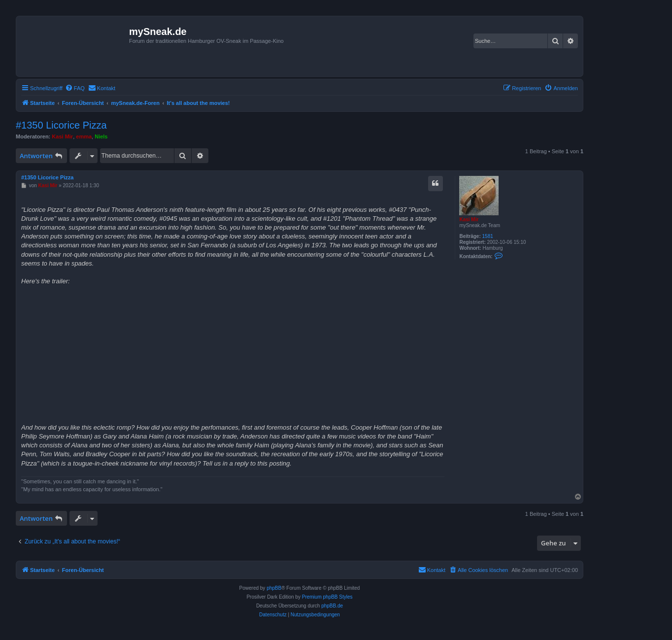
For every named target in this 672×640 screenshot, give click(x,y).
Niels (101, 136)
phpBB (274, 588)
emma (84, 136)
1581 (488, 236)
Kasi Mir (62, 136)
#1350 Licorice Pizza (61, 125)
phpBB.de (332, 606)
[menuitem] (75, 88)
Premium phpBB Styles (327, 597)
